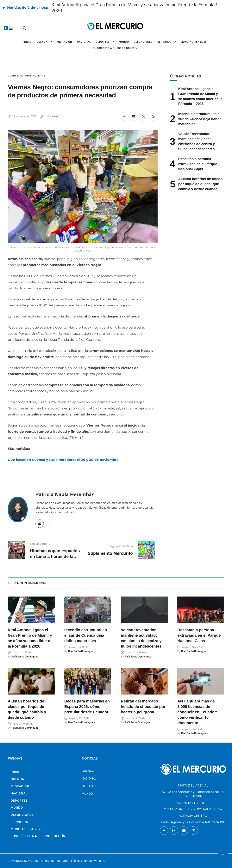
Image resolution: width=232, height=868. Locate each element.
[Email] (134, 116)
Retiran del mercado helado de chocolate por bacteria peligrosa (143, 707)
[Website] (47, 523)
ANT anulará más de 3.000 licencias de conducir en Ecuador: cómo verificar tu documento (197, 712)
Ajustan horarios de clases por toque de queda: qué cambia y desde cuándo (201, 184)
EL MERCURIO (17, 861)
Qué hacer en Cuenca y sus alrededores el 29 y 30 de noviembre (63, 460)
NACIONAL (89, 778)
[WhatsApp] (153, 116)
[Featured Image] (31, 610)
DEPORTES (90, 786)
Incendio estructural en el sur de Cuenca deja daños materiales (200, 119)
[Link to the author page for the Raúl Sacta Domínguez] (25, 656)
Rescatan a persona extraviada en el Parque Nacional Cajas (198, 164)
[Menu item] (28, 42)
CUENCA (88, 771)
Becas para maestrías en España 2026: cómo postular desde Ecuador (87, 707)
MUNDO (87, 794)
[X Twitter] (144, 116)
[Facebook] (124, 116)
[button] (6, 28)
